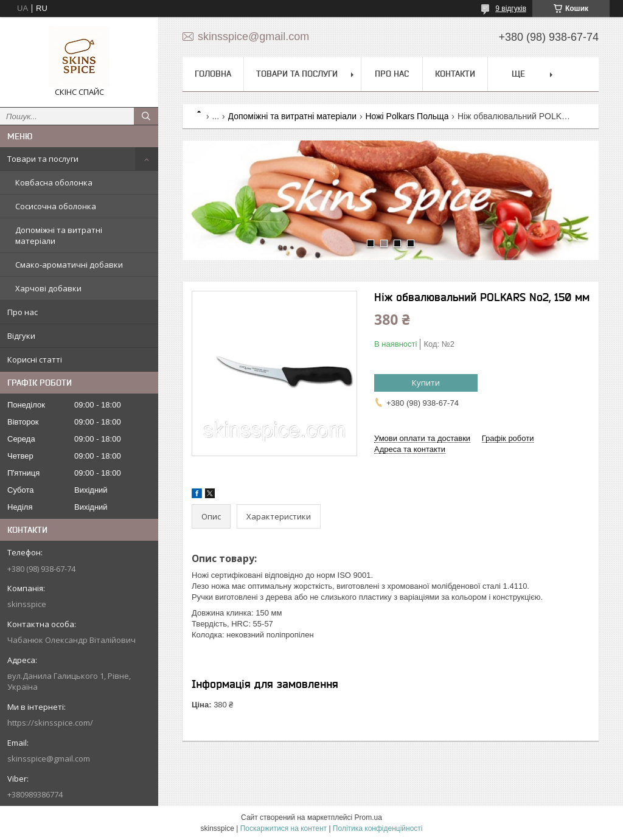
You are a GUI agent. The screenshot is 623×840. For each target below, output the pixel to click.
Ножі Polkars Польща (407, 116)
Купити (426, 383)
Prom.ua (368, 817)
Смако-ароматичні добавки (69, 265)
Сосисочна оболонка (56, 206)
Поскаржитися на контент (284, 828)
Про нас (23, 312)
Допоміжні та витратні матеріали (59, 235)
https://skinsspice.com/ (50, 723)
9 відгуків (511, 9)
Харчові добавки (48, 288)
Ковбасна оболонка (54, 182)
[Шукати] (146, 116)
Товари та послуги (43, 159)
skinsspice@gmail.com (49, 758)
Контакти (455, 74)
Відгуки (21, 336)
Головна (213, 74)
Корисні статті (35, 359)
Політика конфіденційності (378, 828)
